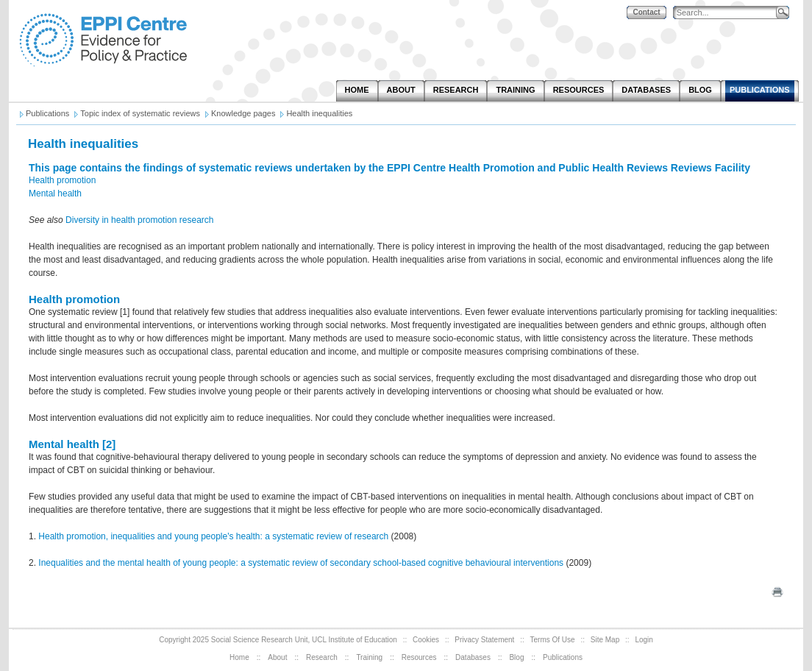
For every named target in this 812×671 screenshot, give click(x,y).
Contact (646, 12)
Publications (563, 657)
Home (239, 657)
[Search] (728, 13)
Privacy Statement (484, 640)
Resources (419, 657)
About (277, 657)
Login (644, 640)
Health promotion (62, 180)
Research (322, 657)
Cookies (426, 640)
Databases (473, 657)
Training (369, 657)
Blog (516, 657)
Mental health (55, 194)
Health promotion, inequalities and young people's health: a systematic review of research (213, 536)
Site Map (605, 640)
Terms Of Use (553, 640)
